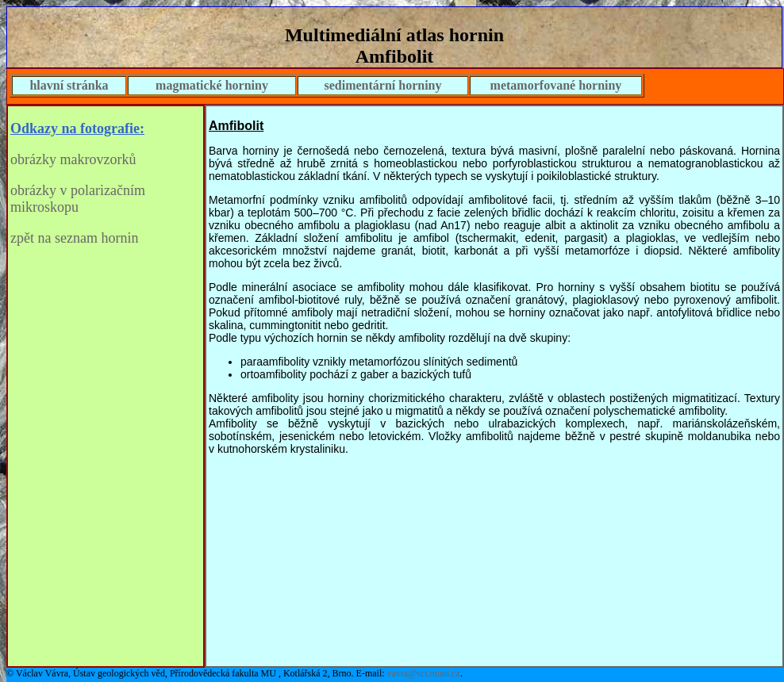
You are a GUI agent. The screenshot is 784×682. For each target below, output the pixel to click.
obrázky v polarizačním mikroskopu (78, 199)
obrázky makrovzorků (73, 159)
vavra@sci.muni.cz (424, 673)
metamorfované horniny (556, 85)
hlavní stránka (69, 85)
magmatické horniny (212, 85)
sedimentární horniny (382, 85)
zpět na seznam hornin (74, 238)
